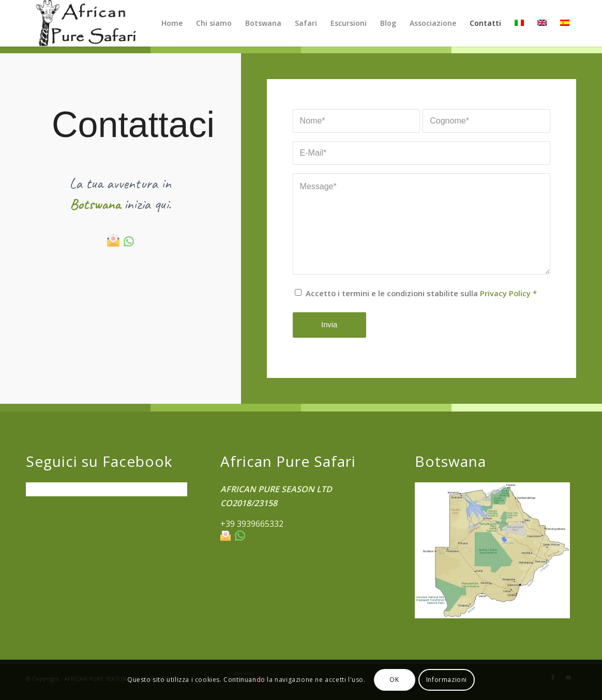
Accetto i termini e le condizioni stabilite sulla (421, 293)
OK (394, 680)
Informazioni (447, 680)
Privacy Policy (505, 293)
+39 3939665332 (252, 524)
